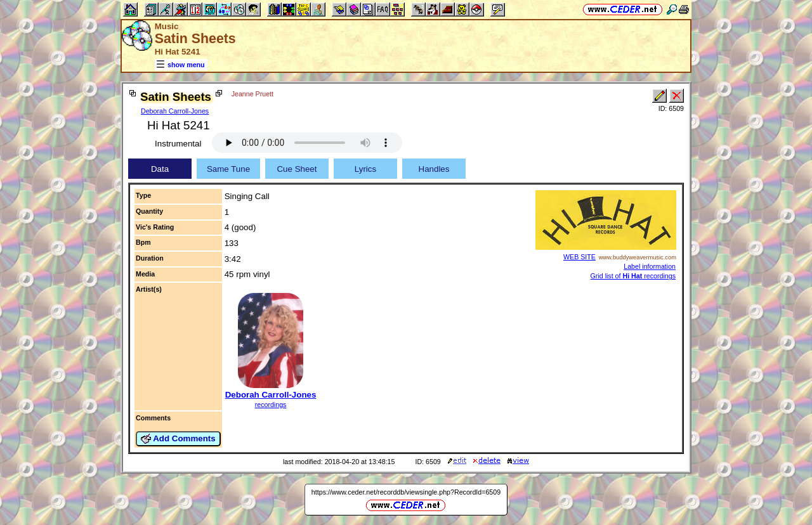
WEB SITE (580, 257)
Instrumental (178, 144)
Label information (650, 266)
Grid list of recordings (633, 276)
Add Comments (178, 439)
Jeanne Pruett (252, 94)
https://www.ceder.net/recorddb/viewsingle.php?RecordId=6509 (406, 492)
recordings (271, 405)
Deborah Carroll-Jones (175, 111)
